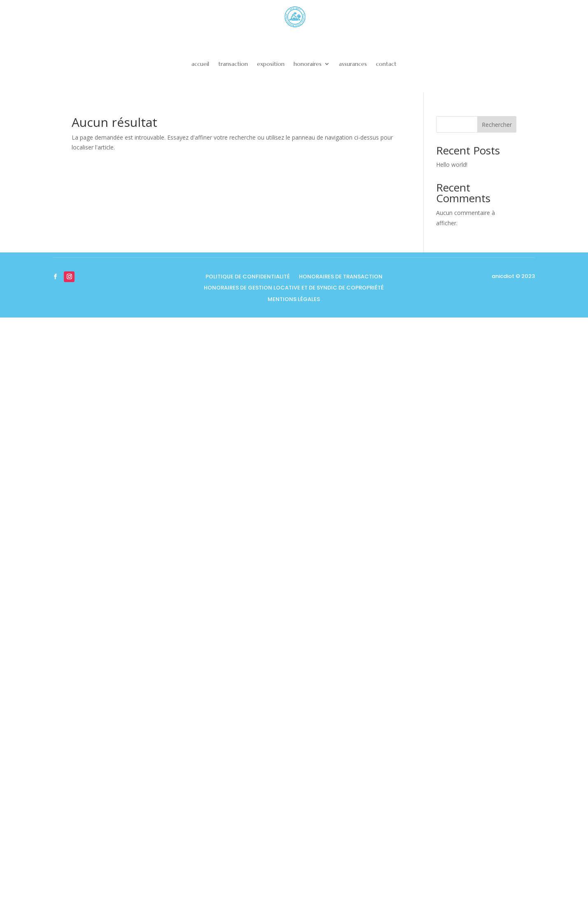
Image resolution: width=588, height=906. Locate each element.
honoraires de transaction (341, 277)
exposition (271, 64)
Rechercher (497, 125)
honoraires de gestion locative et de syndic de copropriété (294, 288)
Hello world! (452, 165)
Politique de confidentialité (248, 277)
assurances (353, 64)
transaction (233, 64)
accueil (200, 64)
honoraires (308, 64)
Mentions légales (294, 300)
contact (386, 64)
